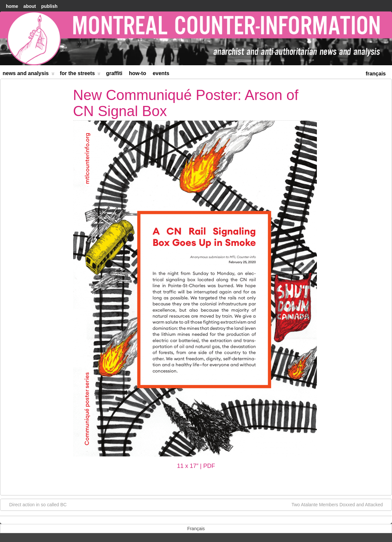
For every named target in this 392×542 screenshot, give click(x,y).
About (30, 6)
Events (161, 73)
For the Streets (80, 75)
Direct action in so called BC (35, 504)
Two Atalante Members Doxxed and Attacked (340, 504)
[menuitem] (376, 73)
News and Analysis (29, 75)
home (12, 6)
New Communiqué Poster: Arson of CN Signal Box (186, 103)
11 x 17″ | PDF (196, 466)
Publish (49, 6)
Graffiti (114, 73)
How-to (137, 73)
